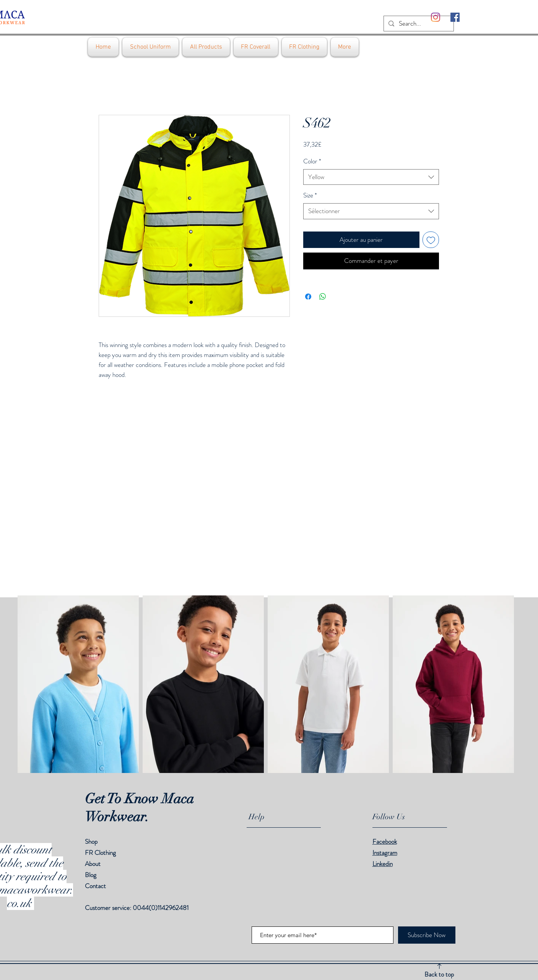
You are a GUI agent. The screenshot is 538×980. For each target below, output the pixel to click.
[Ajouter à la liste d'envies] (431, 240)
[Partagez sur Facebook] (308, 297)
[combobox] (371, 177)
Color (312, 161)
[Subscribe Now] (427, 935)
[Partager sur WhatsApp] (323, 297)
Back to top (439, 974)
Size (310, 195)
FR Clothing (100, 853)
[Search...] (418, 24)
